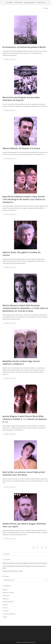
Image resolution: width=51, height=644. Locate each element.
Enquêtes (5, 589)
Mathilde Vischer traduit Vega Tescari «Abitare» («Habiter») (21, 363)
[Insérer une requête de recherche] (25, 554)
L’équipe (5, 617)
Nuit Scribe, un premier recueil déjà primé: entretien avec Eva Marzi (24, 473)
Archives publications (8, 602)
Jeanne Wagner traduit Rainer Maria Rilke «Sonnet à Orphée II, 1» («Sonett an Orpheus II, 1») (25, 419)
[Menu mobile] (46, 8)
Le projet (5, 608)
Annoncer (5, 605)
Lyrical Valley (9, 3)
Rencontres (6, 599)
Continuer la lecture (11, 59)
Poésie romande (18, 3)
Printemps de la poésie (30, 3)
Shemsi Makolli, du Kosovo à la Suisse (21, 148)
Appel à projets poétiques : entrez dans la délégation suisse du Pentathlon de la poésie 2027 (25, 563)
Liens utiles (6, 611)
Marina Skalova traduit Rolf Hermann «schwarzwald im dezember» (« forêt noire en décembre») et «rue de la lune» (25, 308)
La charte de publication (9, 614)
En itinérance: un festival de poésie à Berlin (24, 47)
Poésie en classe (41, 3)
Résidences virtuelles (8, 593)
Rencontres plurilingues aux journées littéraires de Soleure (21, 99)
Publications (6, 596)
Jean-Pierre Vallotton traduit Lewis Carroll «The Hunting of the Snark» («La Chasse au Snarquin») (24, 199)
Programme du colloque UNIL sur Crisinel (13, 571)
